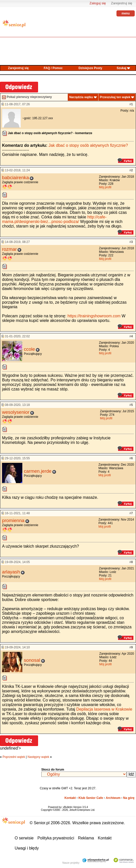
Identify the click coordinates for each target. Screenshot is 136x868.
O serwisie (24, 838)
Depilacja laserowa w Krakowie (104, 709)
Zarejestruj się (122, 3)
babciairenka (15, 178)
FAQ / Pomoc (53, 68)
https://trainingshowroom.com (94, 316)
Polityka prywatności (56, 838)
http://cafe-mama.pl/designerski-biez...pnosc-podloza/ (54, 219)
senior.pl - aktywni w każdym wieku (14, 25)
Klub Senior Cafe (91, 798)
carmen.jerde (38, 471)
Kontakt (70, 798)
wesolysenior (16, 412)
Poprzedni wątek (14, 757)
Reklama (86, 838)
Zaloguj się (98, 3)
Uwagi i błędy (27, 848)
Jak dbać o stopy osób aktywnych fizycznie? (88, 145)
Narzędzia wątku (81, 97)
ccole (29, 349)
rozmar (9, 249)
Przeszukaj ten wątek (115, 97)
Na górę (129, 798)
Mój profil (105, 187)
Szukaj (122, 68)
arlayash (11, 572)
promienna (13, 520)
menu (126, 13)
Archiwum (113, 798)
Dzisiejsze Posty (90, 68)
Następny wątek (38, 757)
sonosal (32, 660)
